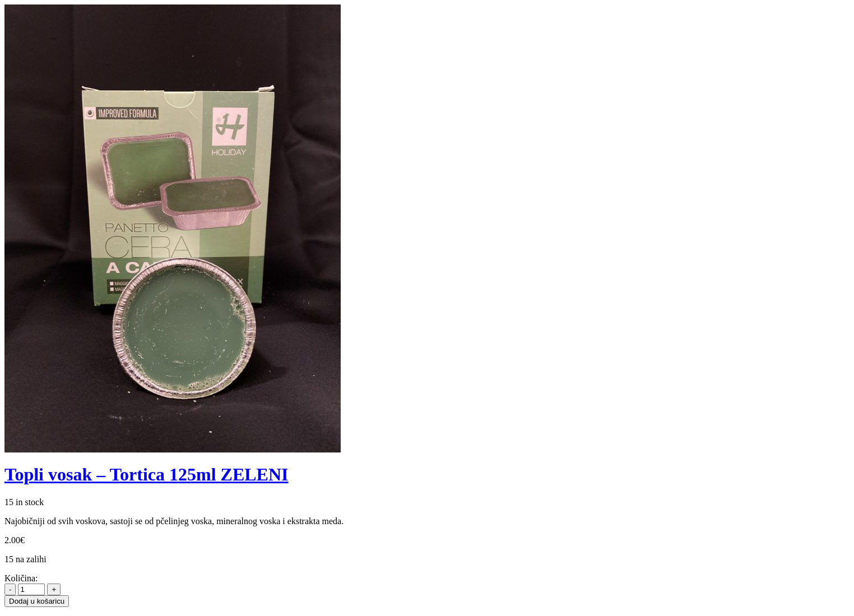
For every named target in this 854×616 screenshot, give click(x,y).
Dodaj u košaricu (37, 601)
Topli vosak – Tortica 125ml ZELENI (147, 474)
